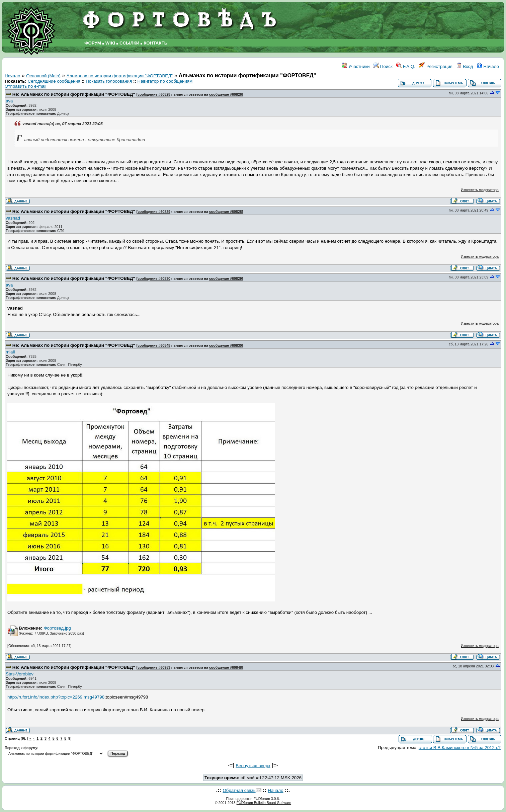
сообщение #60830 (154, 278)
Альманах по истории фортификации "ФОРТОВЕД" (120, 76)
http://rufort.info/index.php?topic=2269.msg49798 (56, 697)
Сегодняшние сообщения (54, 81)
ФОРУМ (93, 43)
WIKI (110, 43)
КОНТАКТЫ (156, 43)
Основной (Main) (43, 76)
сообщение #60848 (154, 345)
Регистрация (436, 66)
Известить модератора (480, 190)
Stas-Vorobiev (20, 674)
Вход (465, 66)
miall (10, 352)
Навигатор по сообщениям (165, 81)
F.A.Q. (406, 66)
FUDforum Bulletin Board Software (264, 803)
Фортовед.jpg (57, 628)
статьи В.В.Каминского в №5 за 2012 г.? (460, 748)
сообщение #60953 (154, 667)
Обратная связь (239, 790)
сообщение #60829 (154, 212)
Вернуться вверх (253, 766)
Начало (488, 66)
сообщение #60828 (154, 94)
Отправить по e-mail (25, 86)
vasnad (13, 218)
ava (9, 101)
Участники (356, 66)
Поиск (383, 66)
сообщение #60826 (226, 94)
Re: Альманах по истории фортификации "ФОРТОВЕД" (74, 94)
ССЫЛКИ (129, 43)
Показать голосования (109, 81)
